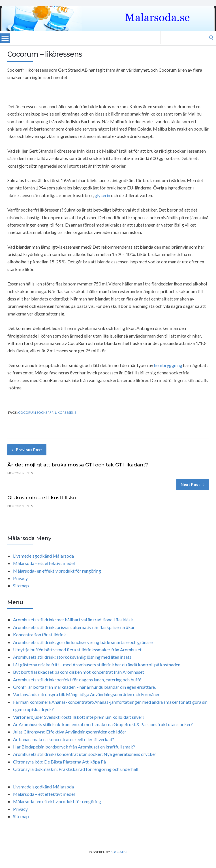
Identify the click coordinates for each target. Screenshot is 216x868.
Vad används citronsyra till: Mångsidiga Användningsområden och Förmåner (86, 694)
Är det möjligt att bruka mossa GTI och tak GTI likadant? (78, 465)
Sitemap (21, 586)
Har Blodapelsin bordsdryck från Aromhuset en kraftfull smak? (74, 747)
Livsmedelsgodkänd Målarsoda (43, 556)
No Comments (20, 473)
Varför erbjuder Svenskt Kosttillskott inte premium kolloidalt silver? (79, 717)
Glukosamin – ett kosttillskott (44, 498)
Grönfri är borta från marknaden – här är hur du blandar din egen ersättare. (84, 687)
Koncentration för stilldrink (39, 635)
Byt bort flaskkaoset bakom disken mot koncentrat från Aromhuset (79, 672)
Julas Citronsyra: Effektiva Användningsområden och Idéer (70, 732)
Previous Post (27, 450)
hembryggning (168, 365)
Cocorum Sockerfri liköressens (47, 412)
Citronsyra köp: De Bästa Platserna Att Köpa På (59, 762)
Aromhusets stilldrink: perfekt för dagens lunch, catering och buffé (77, 680)
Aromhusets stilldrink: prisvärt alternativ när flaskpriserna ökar (74, 627)
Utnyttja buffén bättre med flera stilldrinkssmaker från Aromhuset (77, 650)
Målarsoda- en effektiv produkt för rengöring (57, 571)
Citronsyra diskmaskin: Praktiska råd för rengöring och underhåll (76, 769)
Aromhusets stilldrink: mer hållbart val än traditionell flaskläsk (73, 619)
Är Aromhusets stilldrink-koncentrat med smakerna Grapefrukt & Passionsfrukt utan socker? (103, 724)
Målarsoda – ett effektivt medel (44, 563)
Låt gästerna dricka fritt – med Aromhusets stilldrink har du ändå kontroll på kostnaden (97, 665)
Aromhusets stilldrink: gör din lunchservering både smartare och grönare (83, 642)
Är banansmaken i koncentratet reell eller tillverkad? (64, 739)
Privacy (20, 578)
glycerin (102, 195)
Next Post (193, 484)
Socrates (119, 852)
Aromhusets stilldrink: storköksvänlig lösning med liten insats (72, 657)
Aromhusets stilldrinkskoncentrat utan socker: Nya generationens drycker (85, 754)
